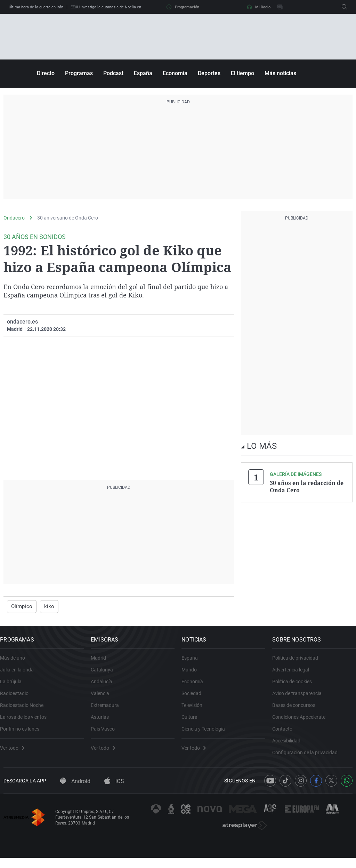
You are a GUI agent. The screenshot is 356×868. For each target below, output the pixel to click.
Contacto (286, 734)
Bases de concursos (297, 710)
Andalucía (105, 686)
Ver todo (16, 753)
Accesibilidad (290, 746)
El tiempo (242, 73)
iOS (114, 791)
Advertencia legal (294, 675)
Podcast (113, 73)
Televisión (195, 710)
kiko (46, 606)
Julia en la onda (20, 675)
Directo (46, 73)
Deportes (209, 73)
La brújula (14, 686)
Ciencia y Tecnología (207, 734)
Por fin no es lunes (23, 734)
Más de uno (16, 663)
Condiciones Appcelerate (302, 722)
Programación (183, 7)
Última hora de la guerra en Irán (36, 7)
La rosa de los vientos (27, 722)
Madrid (102, 663)
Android (75, 791)
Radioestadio (18, 698)
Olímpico (21, 606)
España (143, 73)
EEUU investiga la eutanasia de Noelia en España (113, 7)
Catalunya (105, 675)
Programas (79, 73)
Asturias (103, 722)
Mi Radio (259, 7)
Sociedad (195, 698)
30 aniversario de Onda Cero (68, 218)
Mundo (193, 675)
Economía (175, 73)
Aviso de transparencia (300, 698)
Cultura (193, 722)
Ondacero (14, 218)
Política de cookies (296, 686)
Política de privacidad (299, 663)
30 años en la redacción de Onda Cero (307, 486)
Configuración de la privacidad (308, 757)
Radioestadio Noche (25, 710)
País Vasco (106, 734)
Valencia (103, 698)
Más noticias (280, 73)
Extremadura (108, 710)
